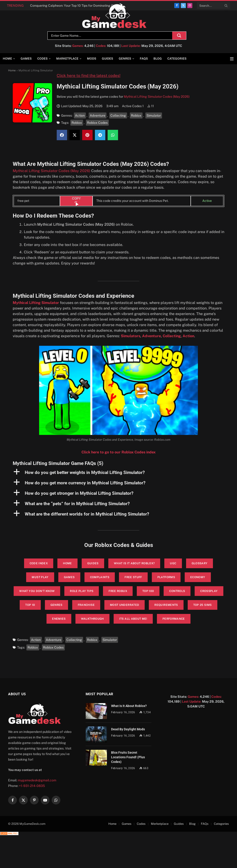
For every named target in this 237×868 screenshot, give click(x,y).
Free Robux (118, 591)
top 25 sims (203, 605)
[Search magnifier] (179, 36)
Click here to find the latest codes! (89, 76)
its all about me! (133, 619)
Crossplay (209, 591)
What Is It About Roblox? (129, 706)
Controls (177, 591)
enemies (59, 619)
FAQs (144, 59)
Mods (92, 59)
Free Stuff (133, 577)
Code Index (39, 563)
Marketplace (67, 59)
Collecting (118, 115)
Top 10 (30, 605)
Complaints (100, 577)
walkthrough (92, 619)
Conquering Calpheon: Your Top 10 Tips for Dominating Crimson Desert (76, 6)
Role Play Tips (82, 591)
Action (80, 115)
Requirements (166, 605)
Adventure (98, 115)
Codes (42, 59)
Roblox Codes (97, 123)
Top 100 (148, 591)
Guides (108, 59)
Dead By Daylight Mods (128, 729)
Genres (125, 59)
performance (174, 619)
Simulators (131, 336)
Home (7, 59)
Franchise (86, 605)
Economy (198, 577)
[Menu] (232, 59)
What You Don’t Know (37, 591)
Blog (158, 59)
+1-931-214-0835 (32, 786)
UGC (173, 563)
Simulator (154, 115)
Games (26, 59)
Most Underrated (125, 605)
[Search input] (111, 36)
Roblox (136, 115)
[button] (62, 135)
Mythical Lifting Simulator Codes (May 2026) (157, 97)
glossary (200, 563)
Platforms (166, 577)
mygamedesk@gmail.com (37, 780)
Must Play (40, 577)
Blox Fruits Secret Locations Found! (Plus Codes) (128, 757)
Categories (177, 59)
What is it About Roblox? (134, 563)
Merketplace (160, 824)
